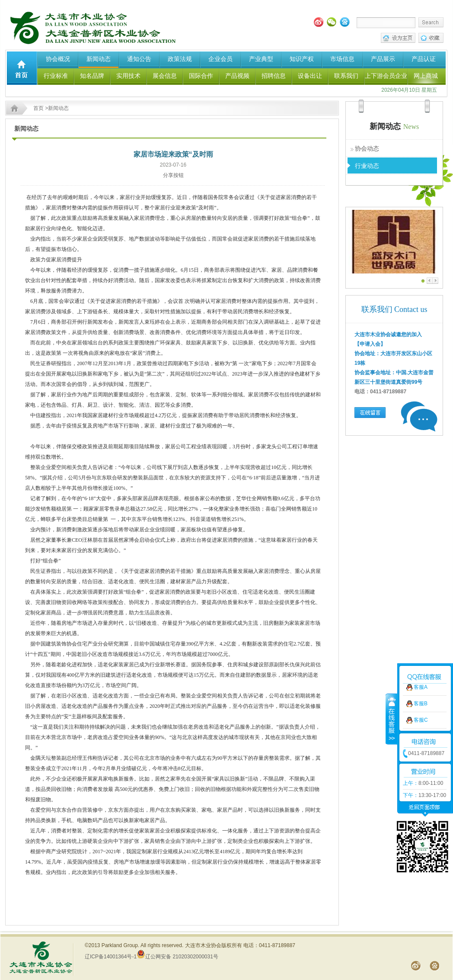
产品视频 (237, 76)
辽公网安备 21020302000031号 (177, 957)
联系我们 (346, 76)
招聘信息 (274, 76)
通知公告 (139, 59)
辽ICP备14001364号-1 (111, 957)
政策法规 (180, 59)
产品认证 (424, 59)
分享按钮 (173, 175)
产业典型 (261, 59)
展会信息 (165, 76)
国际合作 (201, 76)
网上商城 (426, 76)
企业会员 (220, 59)
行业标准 (56, 76)
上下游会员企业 (386, 76)
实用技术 (128, 76)
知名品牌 (92, 76)
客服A (421, 636)
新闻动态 (99, 59)
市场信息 (342, 59)
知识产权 (302, 59)
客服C (421, 669)
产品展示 (383, 59)
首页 (38, 108)
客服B (421, 652)
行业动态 (367, 166)
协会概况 (58, 59)
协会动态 (367, 148)
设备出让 (310, 76)
